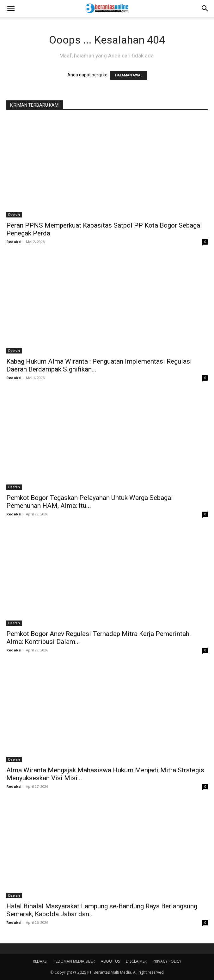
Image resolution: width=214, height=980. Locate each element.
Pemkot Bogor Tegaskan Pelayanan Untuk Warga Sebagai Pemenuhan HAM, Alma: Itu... (90, 502)
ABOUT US (110, 961)
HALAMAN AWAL (129, 75)
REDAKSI (40, 961)
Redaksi (14, 242)
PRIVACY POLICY (167, 961)
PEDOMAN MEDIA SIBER (74, 961)
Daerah (14, 215)
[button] (11, 9)
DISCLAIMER (136, 961)
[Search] (205, 9)
